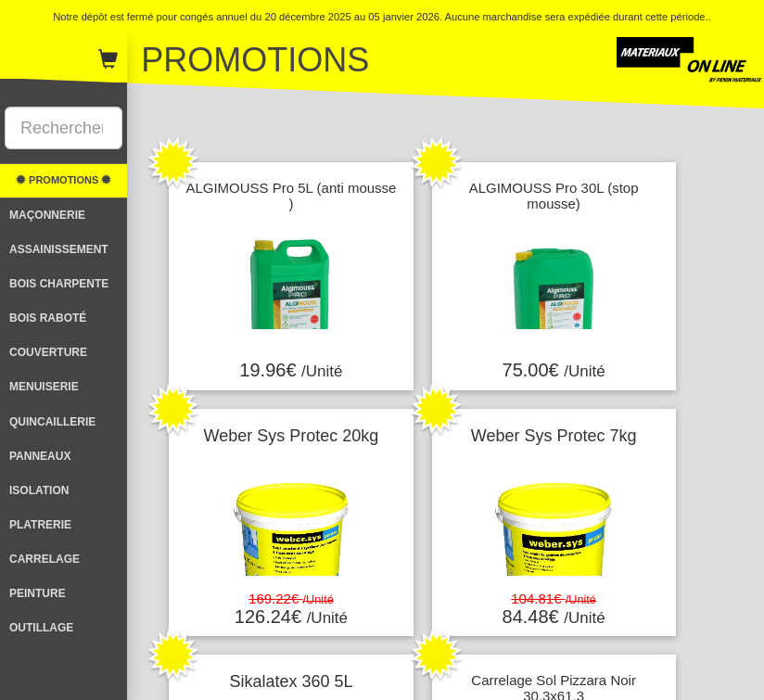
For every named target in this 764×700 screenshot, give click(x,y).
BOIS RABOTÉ (48, 318)
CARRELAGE (45, 559)
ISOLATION (39, 490)
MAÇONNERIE (47, 215)
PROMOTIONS (64, 180)
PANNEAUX (40, 456)
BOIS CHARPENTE (59, 284)
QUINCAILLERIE (52, 422)
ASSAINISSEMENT (59, 249)
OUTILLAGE (41, 628)
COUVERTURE (48, 352)
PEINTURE (38, 593)
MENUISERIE (44, 387)
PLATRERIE (40, 525)
